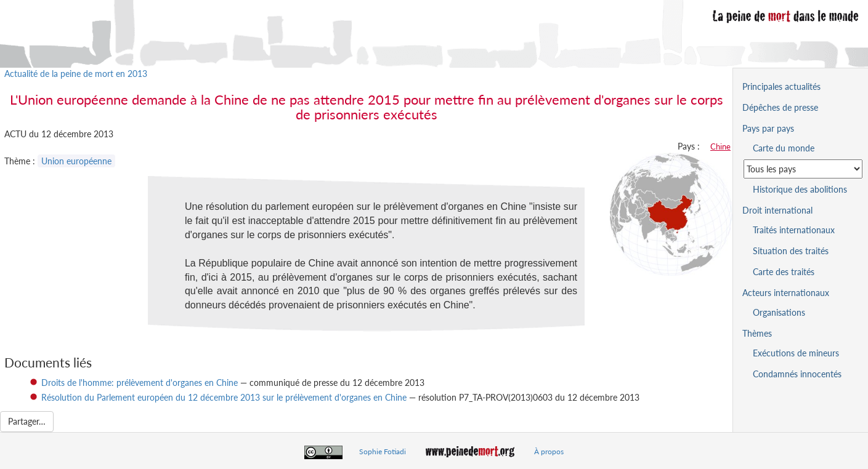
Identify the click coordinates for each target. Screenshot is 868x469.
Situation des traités (791, 251)
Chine (720, 146)
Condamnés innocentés (797, 374)
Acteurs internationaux (786, 293)
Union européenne (76, 161)
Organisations (779, 312)
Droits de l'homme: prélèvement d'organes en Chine (140, 383)
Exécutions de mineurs (796, 353)
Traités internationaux (794, 230)
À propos (549, 451)
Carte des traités (784, 272)
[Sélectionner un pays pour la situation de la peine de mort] (803, 169)
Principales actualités (781, 86)
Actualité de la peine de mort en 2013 (76, 74)
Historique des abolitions (800, 189)
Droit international (777, 210)
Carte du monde (784, 148)
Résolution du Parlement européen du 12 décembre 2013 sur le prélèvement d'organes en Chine (224, 397)
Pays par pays (768, 128)
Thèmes (757, 333)
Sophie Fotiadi (383, 451)
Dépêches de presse (780, 107)
